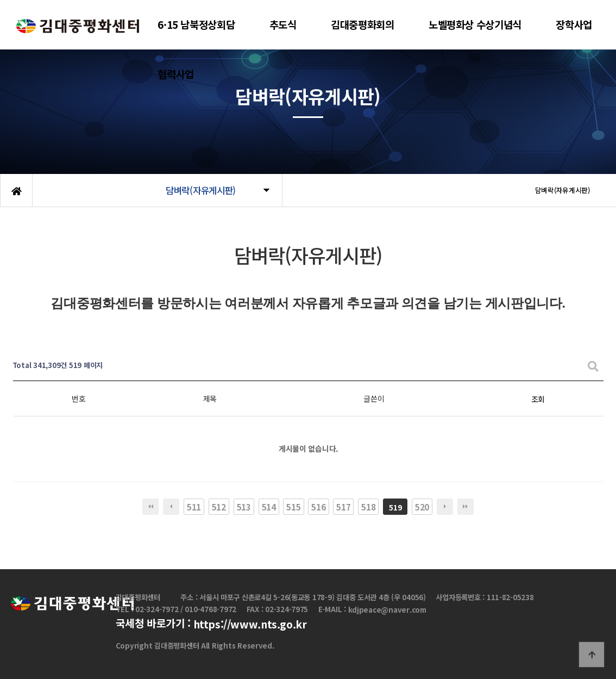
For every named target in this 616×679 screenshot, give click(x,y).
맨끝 (466, 507)
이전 (171, 507)
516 (318, 507)
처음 (150, 507)
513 (244, 507)
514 (269, 507)
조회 (538, 399)
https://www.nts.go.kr (250, 625)
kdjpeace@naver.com (387, 610)
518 (368, 507)
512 (219, 507)
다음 (445, 507)
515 (293, 507)
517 (343, 507)
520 (422, 507)
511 (194, 507)
